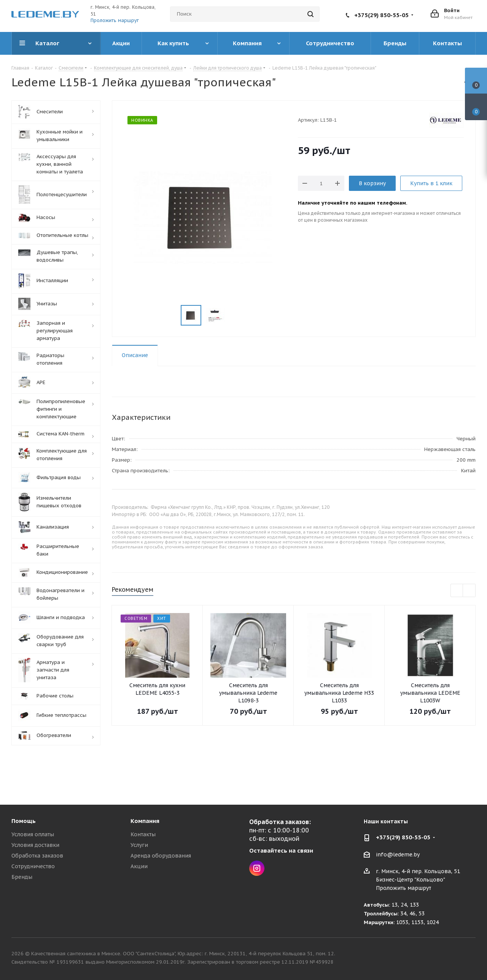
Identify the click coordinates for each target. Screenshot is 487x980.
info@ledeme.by (398, 855)
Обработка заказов (37, 856)
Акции (139, 866)
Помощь (24, 821)
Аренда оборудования (161, 856)
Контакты (143, 834)
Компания (145, 821)
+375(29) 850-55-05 (381, 15)
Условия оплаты (33, 834)
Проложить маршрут (115, 20)
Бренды (22, 877)
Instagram (257, 868)
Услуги (139, 845)
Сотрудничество (33, 866)
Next (469, 591)
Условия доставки (35, 845)
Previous (457, 591)
